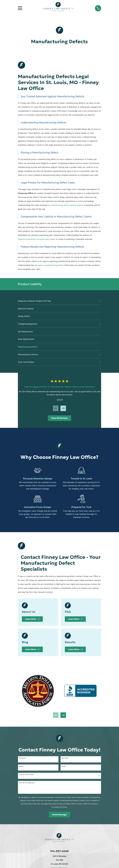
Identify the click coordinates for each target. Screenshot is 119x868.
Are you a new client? (26, 774)
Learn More (32, 619)
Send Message (59, 815)
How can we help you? (27, 783)
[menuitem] (58, 301)
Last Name (65, 758)
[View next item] (63, 408)
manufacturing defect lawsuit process (67, 205)
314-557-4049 (59, 851)
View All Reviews (59, 418)
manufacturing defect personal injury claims (37, 239)
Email (64, 766)
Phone (21, 766)
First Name (22, 758)
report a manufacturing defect (51, 265)
